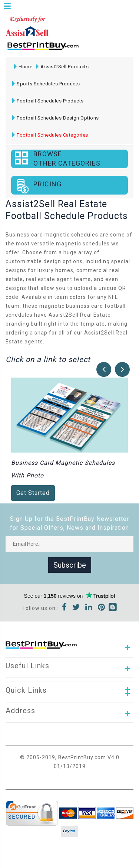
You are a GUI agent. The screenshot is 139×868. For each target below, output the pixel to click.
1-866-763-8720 (93, 49)
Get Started (33, 493)
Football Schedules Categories (50, 135)
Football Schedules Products (48, 101)
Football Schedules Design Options (56, 118)
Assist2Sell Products (62, 67)
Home (23, 67)
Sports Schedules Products (46, 84)
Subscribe (70, 565)
